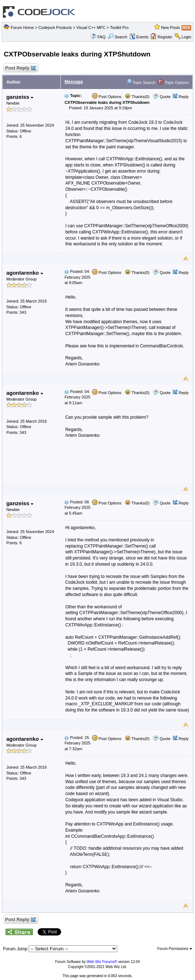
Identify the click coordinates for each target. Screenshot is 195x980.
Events (139, 37)
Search (118, 37)
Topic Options (173, 83)
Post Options (107, 97)
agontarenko (24, 273)
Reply (183, 97)
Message (74, 82)
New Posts (171, 28)
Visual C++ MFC (91, 28)
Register (165, 37)
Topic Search (141, 83)
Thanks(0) (137, 97)
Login (186, 37)
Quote (165, 97)
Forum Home (22, 28)
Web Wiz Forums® (102, 962)
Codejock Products (55, 28)
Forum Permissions (175, 949)
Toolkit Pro (119, 28)
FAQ (101, 37)
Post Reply (20, 68)
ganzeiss (20, 97)
